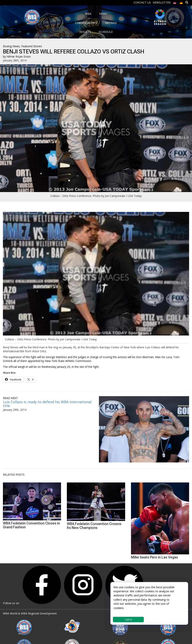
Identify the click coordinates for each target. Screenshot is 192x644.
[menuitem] (175, 2)
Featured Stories (32, 46)
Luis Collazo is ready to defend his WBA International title (47, 404)
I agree (128, 619)
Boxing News (11, 46)
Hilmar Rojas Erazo (19, 56)
